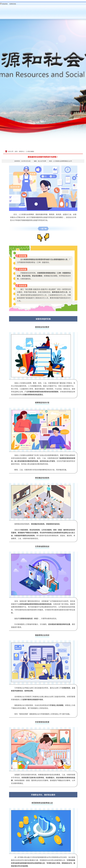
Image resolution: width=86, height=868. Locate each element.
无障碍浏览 (13, 4)
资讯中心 (22, 151)
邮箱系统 (5, 4)
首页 (16, 151)
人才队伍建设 (30, 151)
